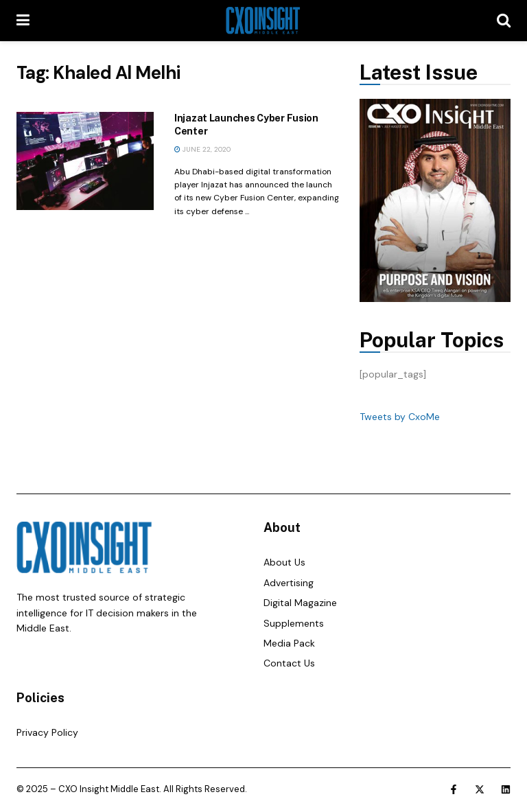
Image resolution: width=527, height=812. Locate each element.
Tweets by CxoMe (400, 417)
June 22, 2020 (202, 149)
